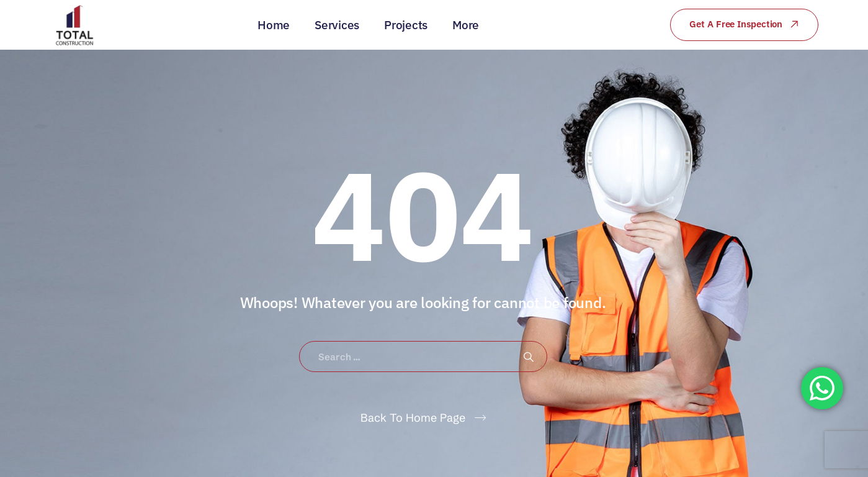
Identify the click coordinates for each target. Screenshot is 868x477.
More (466, 25)
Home (274, 25)
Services (337, 25)
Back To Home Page (413, 418)
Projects (406, 25)
